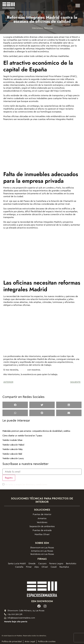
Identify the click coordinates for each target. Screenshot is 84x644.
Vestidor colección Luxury (13, 458)
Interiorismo (37, 28)
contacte (23, 370)
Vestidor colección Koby (12, 449)
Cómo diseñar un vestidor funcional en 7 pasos (22, 436)
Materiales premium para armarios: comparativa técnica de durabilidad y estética (36, 431)
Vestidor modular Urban (12, 440)
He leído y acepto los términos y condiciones (26, 484)
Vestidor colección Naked (13, 445)
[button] (78, 6)
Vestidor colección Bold (12, 454)
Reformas (48, 28)
